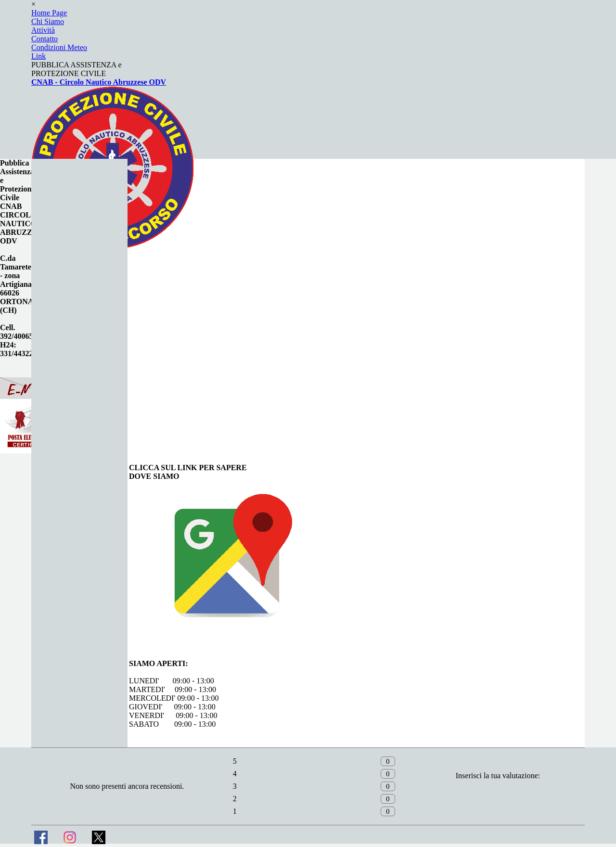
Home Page (49, 13)
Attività (43, 30)
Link (38, 56)
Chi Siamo (48, 21)
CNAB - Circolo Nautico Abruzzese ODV (99, 82)
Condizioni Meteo (59, 47)
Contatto (45, 39)
